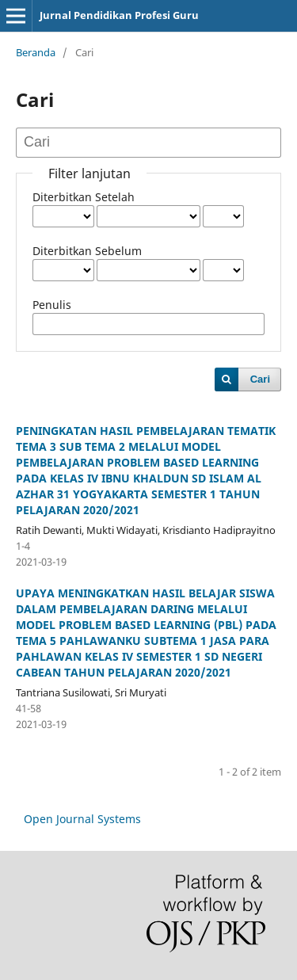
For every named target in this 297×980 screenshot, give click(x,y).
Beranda (36, 52)
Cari (260, 379)
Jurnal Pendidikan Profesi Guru (119, 15)
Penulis (52, 305)
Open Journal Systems (82, 819)
